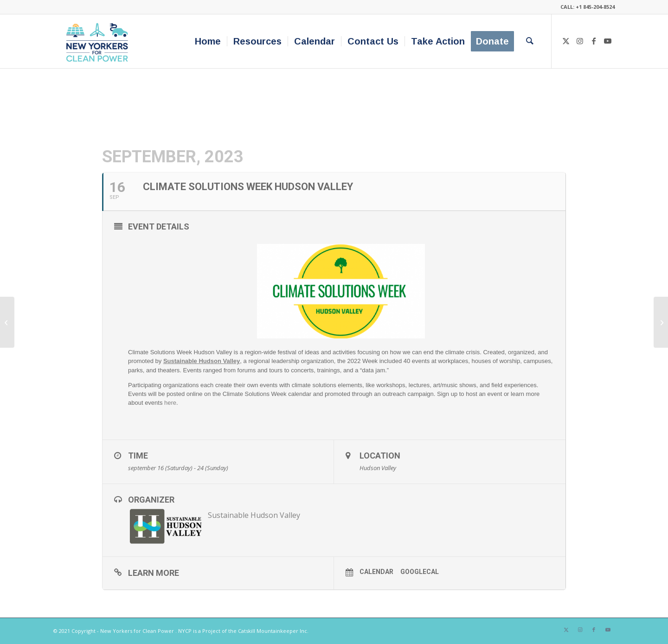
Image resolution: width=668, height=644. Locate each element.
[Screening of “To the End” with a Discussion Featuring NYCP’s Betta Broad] (661, 322)
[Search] (530, 41)
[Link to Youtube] (608, 41)
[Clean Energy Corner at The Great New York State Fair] (7, 322)
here (170, 403)
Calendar (376, 572)
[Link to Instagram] (580, 41)
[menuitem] (208, 41)
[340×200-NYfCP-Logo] (99, 41)
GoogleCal (420, 572)
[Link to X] (566, 41)
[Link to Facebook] (594, 41)
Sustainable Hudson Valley (254, 515)
